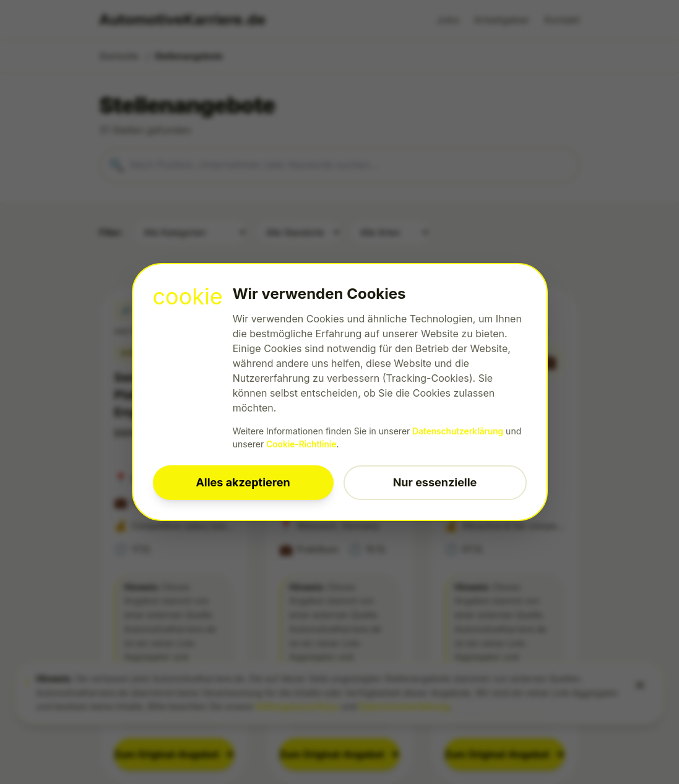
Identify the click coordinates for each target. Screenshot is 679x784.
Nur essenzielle (435, 482)
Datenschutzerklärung (459, 432)
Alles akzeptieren (243, 482)
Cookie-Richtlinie (302, 444)
